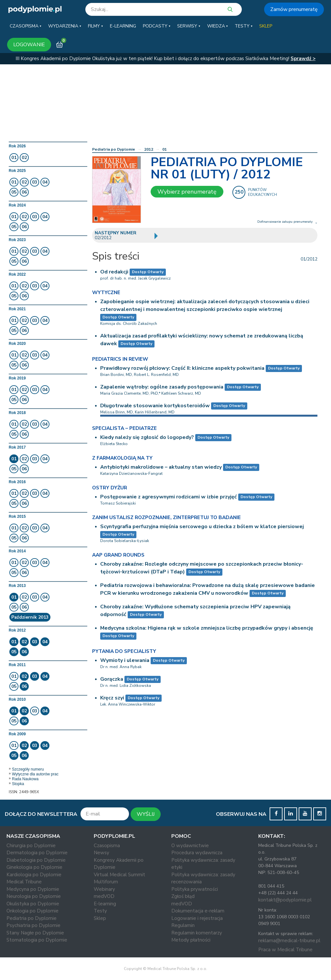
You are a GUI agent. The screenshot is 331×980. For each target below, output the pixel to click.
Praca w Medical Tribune (285, 950)
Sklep (100, 918)
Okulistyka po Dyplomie (33, 904)
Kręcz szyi (112, 698)
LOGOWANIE (29, 45)
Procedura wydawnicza (197, 853)
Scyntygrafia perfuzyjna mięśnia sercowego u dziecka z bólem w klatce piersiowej (202, 527)
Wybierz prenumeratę (187, 192)
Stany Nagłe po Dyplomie (35, 933)
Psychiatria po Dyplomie (33, 925)
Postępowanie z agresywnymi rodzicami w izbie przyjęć (169, 497)
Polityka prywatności (195, 889)
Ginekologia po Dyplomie (34, 867)
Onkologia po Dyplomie (32, 911)
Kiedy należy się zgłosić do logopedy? (147, 437)
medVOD (104, 896)
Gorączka (112, 679)
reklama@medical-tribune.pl (289, 941)
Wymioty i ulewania (125, 660)
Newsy (101, 853)
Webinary (104, 889)
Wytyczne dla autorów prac (35, 774)
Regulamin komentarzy (197, 933)
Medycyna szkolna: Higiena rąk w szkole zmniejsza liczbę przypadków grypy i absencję (207, 628)
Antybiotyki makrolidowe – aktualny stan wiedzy (161, 467)
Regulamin (183, 925)
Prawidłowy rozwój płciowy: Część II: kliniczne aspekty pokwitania (182, 368)
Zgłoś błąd (183, 896)
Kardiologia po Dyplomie (34, 875)
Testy (100, 911)
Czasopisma (107, 846)
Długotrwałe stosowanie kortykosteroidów (155, 406)
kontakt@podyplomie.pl (285, 900)
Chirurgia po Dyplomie (31, 846)
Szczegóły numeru (28, 769)
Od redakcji (114, 272)
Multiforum (106, 882)
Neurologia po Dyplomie (34, 896)
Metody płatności (191, 940)
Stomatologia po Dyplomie (37, 940)
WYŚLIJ (146, 814)
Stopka (18, 784)
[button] (26, 26)
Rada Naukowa (25, 779)
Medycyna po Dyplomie (33, 889)
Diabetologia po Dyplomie (36, 860)
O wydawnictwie (190, 846)
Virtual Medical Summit (119, 875)
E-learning (105, 904)
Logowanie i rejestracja (197, 918)
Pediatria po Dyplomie (114, 149)
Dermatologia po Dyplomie (37, 853)
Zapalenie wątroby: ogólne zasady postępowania (162, 387)
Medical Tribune (24, 882)
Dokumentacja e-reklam (198, 911)
